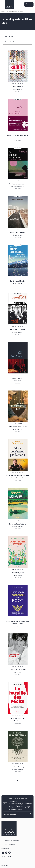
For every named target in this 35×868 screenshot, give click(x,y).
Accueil (3, 11)
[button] (10, 37)
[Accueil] (9, 4)
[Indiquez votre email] (15, 814)
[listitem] (3, 853)
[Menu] (29, 4)
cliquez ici (20, 809)
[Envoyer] (30, 814)
